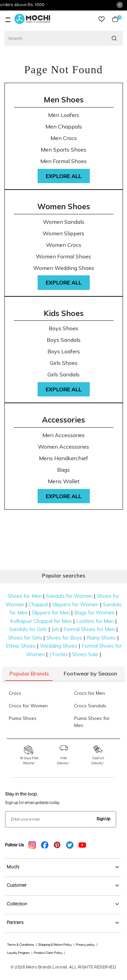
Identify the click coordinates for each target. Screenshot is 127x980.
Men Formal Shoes (63, 161)
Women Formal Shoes (63, 257)
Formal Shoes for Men (89, 629)
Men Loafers (64, 115)
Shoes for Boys (64, 638)
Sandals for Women (69, 596)
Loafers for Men (95, 621)
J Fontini (58, 654)
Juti (55, 629)
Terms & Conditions (21, 945)
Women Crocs (64, 245)
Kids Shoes (64, 313)
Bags (63, 470)
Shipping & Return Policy (55, 945)
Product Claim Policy (48, 953)
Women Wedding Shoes (64, 268)
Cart (115, 19)
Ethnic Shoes (21, 646)
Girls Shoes (64, 363)
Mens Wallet (64, 481)
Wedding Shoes (59, 646)
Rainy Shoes (101, 638)
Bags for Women (94, 613)
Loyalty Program (18, 953)
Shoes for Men (25, 596)
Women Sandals (64, 222)
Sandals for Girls (28, 629)
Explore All (64, 176)
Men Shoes (64, 100)
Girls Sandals (63, 375)
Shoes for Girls (25, 638)
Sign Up (103, 819)
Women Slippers (63, 233)
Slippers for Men (51, 613)
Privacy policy (85, 945)
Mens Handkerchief (63, 458)
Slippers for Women (75, 604)
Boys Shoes (63, 328)
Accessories (63, 420)
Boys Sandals (64, 340)
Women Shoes (64, 206)
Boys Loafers (64, 351)
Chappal (38, 604)
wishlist (102, 19)
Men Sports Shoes (63, 150)
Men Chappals (64, 127)
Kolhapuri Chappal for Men (41, 621)
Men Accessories (63, 435)
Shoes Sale (85, 654)
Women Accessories (63, 447)
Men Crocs (64, 138)
